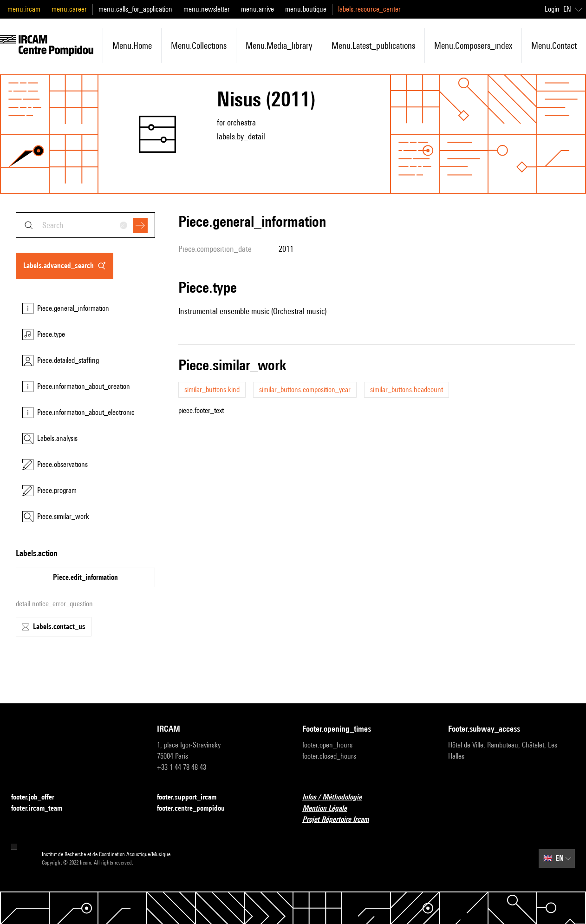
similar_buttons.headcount (407, 390)
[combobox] (85, 225)
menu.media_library (279, 46)
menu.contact (554, 46)
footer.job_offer (38, 797)
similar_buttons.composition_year (305, 390)
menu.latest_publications (373, 46)
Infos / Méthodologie (338, 797)
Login (552, 9)
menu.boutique (306, 9)
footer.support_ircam (192, 797)
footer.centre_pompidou (196, 809)
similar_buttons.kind (212, 390)
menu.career (69, 9)
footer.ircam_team (42, 809)
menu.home (132, 46)
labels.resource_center (369, 9)
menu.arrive (257, 9)
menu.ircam (24, 9)
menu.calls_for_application (135, 9)
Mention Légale (330, 809)
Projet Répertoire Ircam (341, 820)
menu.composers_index (473, 46)
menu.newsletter (207, 9)
